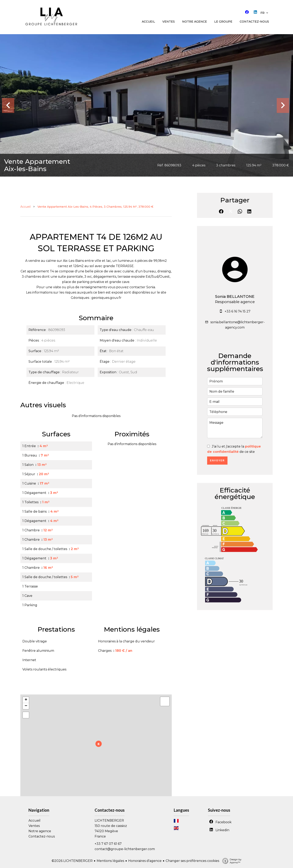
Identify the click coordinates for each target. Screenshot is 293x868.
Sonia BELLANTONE (235, 296)
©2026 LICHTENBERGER (72, 861)
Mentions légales (110, 861)
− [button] (26, 706)
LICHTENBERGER (109, 821)
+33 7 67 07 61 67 (108, 844)
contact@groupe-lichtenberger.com (125, 849)
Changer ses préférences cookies (192, 861)
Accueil (25, 207)
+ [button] (26, 700)
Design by (231, 861)
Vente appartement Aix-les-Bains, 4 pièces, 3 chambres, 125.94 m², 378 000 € (95, 207)
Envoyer (217, 461)
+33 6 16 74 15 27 (238, 311)
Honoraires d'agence (145, 861)
